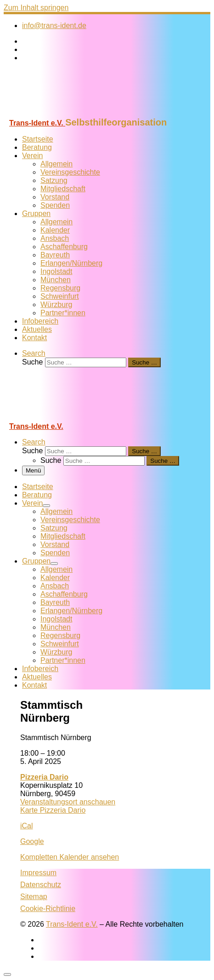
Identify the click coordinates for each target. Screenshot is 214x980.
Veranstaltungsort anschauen (68, 802)
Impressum (38, 873)
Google (32, 841)
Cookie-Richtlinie (48, 909)
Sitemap (34, 897)
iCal (27, 826)
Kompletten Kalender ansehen (70, 857)
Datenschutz (41, 885)
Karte (53, 810)
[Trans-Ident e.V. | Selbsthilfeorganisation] (61, 113)
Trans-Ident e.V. (72, 924)
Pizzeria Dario (44, 777)
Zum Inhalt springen (36, 8)
